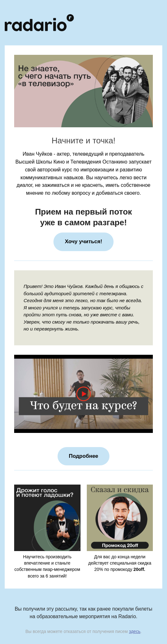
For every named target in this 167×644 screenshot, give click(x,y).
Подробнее (84, 456)
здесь (135, 631)
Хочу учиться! (83, 241)
